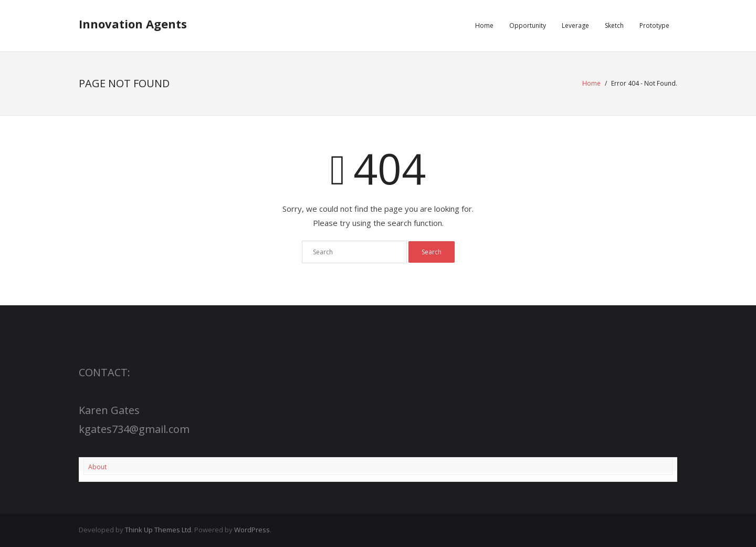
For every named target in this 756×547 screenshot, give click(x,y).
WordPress (252, 530)
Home (591, 83)
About (97, 467)
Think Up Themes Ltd (158, 530)
